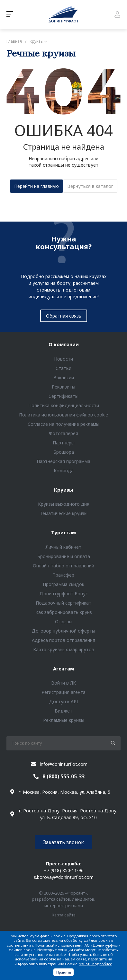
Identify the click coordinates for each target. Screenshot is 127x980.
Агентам (63, 669)
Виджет (63, 711)
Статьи (63, 368)
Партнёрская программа (63, 461)
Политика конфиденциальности (64, 405)
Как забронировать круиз (64, 612)
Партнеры (64, 443)
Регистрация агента (63, 692)
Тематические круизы (64, 513)
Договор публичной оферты (63, 631)
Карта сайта (64, 915)
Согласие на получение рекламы (63, 424)
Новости (63, 359)
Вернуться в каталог (90, 186)
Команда (64, 471)
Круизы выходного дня (64, 504)
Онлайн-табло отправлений (63, 566)
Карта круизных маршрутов (64, 649)
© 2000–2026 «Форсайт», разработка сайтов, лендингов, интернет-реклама (63, 899)
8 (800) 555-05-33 (63, 776)
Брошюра (64, 452)
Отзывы (64, 621)
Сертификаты (63, 396)
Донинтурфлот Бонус (64, 594)
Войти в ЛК (63, 683)
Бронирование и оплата (64, 556)
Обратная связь (64, 316)
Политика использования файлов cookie (63, 415)
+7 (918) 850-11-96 (64, 870)
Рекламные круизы (64, 720)
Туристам (63, 532)
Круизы (63, 490)
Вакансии (64, 377)
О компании (64, 344)
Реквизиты (63, 387)
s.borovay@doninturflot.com (64, 877)
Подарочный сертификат (63, 603)
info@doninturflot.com (64, 764)
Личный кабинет (63, 547)
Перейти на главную (36, 186)
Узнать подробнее (95, 964)
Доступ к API (64, 701)
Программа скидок (63, 584)
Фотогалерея (63, 433)
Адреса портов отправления (63, 640)
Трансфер (63, 575)
